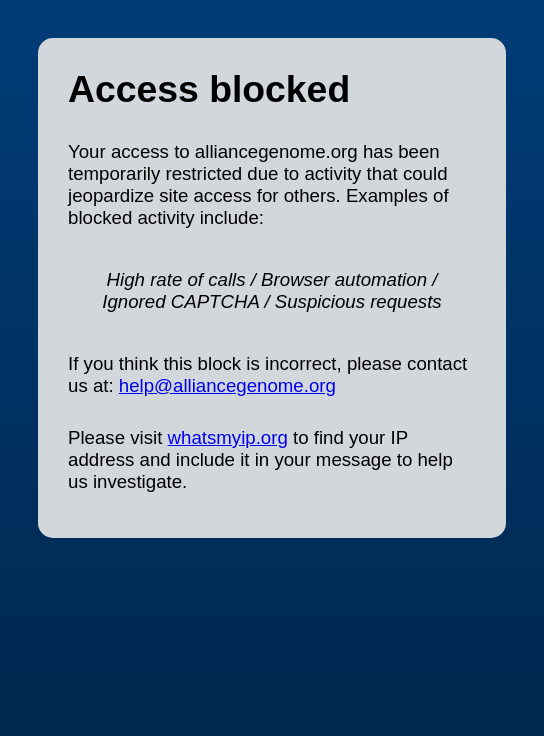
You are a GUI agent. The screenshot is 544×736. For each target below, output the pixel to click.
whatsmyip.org (228, 437)
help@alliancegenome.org (227, 385)
